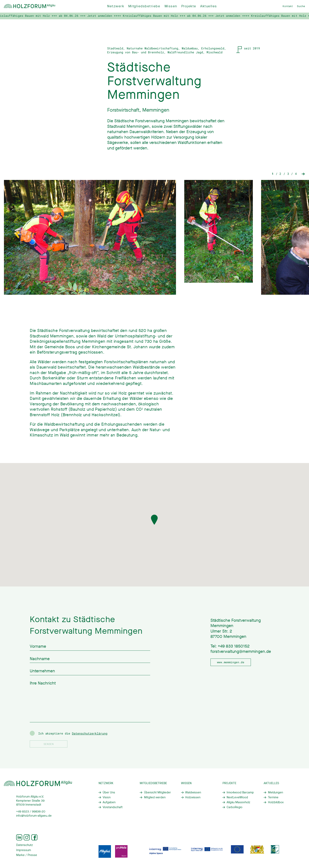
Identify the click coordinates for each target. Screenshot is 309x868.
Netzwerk (116, 6)
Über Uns (109, 792)
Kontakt (288, 6)
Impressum (24, 850)
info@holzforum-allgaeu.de (34, 816)
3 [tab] (288, 178)
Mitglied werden (155, 797)
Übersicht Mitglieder (157, 792)
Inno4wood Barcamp (240, 792)
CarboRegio (235, 807)
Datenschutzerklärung (90, 733)
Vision (107, 797)
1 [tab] (273, 178)
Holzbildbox (276, 802)
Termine (273, 797)
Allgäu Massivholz (238, 802)
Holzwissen (193, 797)
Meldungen (275, 792)
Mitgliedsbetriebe (144, 6)
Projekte (189, 6)
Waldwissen (193, 792)
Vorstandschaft (113, 807)
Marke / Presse (27, 855)
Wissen (171, 6)
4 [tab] (296, 178)
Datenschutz (25, 845)
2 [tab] (280, 178)
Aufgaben (109, 802)
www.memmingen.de (231, 662)
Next (303, 178)
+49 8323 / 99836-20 (31, 811)
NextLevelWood (237, 797)
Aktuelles (209, 6)
